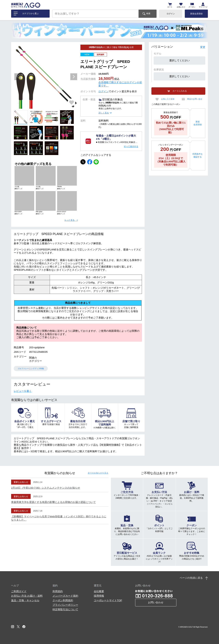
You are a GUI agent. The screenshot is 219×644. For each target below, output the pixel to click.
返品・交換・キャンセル (25, 600)
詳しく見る (104, 113)
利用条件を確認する (198, 155)
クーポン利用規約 (63, 600)
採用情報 (99, 596)
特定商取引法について (65, 609)
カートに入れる (180, 91)
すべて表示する (131, 146)
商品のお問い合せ (195, 99)
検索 (148, 14)
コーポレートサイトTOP (108, 600)
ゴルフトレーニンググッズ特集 (31, 368)
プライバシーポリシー (65, 605)
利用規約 (58, 591)
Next (74, 77)
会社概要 (99, 591)
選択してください (179, 60)
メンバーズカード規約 (65, 596)
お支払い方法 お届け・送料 (27, 596)
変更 (203, 47)
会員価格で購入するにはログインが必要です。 (120, 84)
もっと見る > (71, 220)
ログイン (171, 14)
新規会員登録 (196, 14)
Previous (18, 77)
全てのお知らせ (98, 473)
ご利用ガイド (19, 591)
